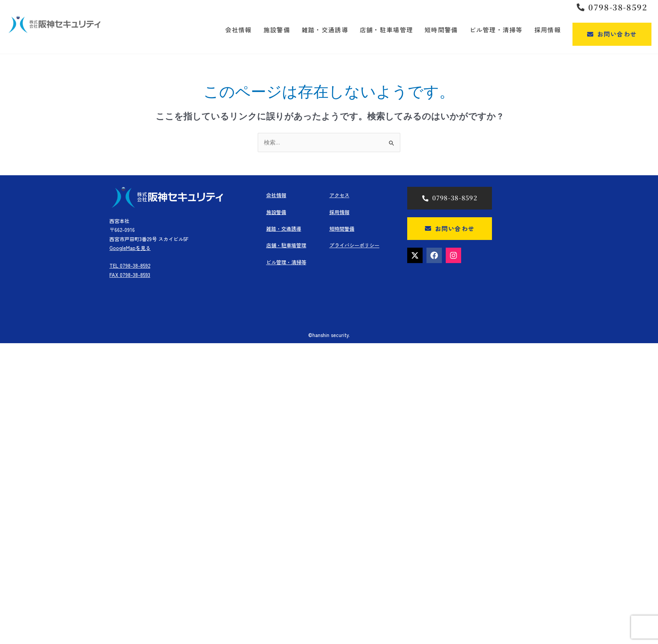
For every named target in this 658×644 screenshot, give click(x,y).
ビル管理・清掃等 (286, 262)
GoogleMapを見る (130, 248)
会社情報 (276, 195)
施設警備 (276, 212)
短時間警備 (342, 229)
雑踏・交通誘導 (284, 229)
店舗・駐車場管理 (286, 245)
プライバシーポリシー (354, 245)
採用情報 (339, 212)
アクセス (339, 195)
